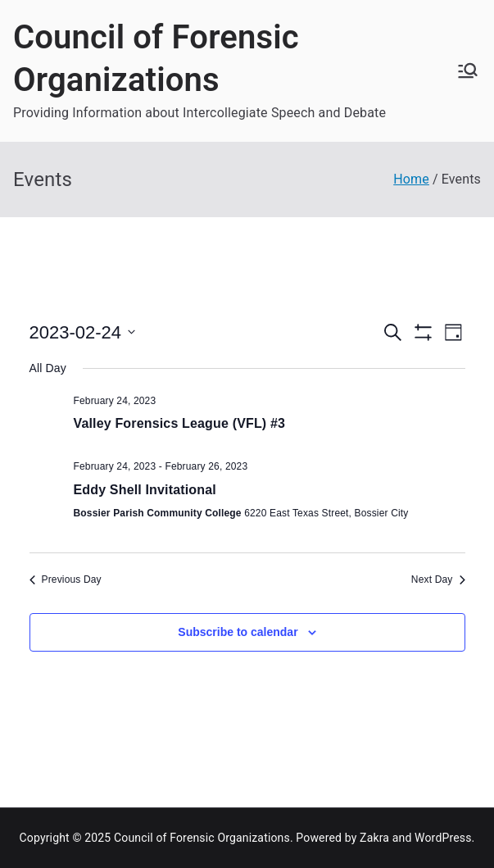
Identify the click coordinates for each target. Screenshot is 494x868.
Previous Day (66, 579)
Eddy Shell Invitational (145, 490)
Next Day (438, 579)
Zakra (374, 838)
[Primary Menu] (468, 70)
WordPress (443, 838)
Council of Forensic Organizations (202, 838)
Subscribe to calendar (238, 632)
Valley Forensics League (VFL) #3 (180, 423)
